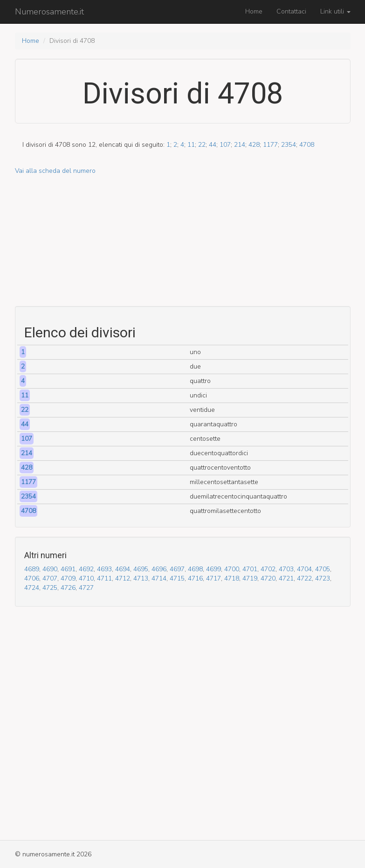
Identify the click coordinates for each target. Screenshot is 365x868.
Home (254, 11)
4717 (213, 578)
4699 (213, 569)
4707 (50, 578)
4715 (177, 578)
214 (240, 145)
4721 (286, 578)
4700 (232, 569)
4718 (232, 578)
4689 (32, 569)
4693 (104, 569)
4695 (141, 569)
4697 (177, 569)
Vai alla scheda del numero (55, 171)
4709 (68, 578)
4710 (86, 578)
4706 (32, 578)
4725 (50, 588)
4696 (159, 569)
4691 (68, 569)
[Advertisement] (183, 241)
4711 (104, 578)
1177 (270, 145)
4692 (86, 569)
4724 (32, 588)
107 (225, 145)
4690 (50, 569)
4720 (268, 578)
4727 (86, 588)
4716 (195, 578)
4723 (323, 578)
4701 (250, 569)
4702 (268, 569)
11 (191, 145)
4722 (304, 578)
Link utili (335, 11)
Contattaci (291, 11)
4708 (307, 145)
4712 (123, 578)
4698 (195, 569)
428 (254, 145)
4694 (123, 569)
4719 (250, 578)
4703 (286, 569)
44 (213, 145)
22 (202, 145)
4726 (68, 588)
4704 (304, 569)
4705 (323, 569)
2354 (289, 145)
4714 (159, 578)
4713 (141, 578)
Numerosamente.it (49, 12)
